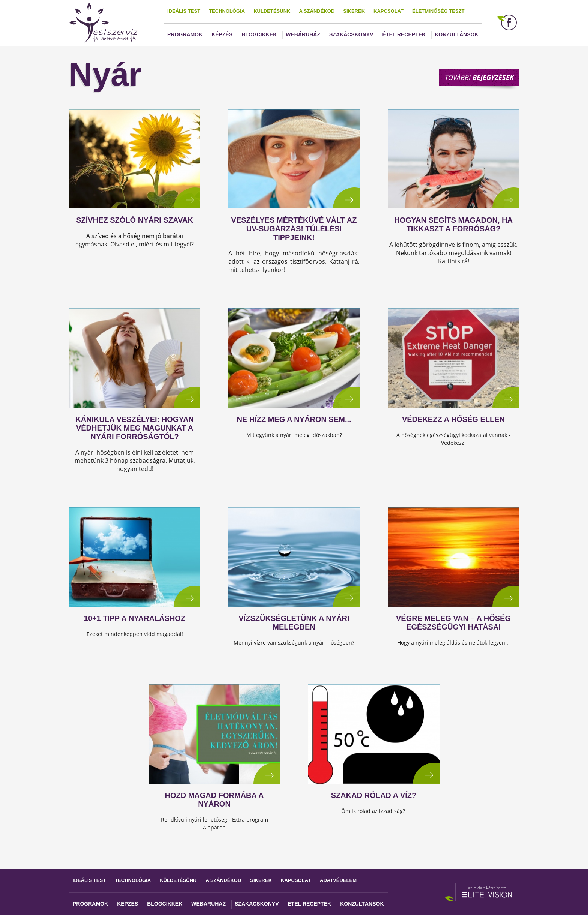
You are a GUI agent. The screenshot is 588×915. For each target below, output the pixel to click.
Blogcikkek (259, 34)
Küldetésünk (272, 11)
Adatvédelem (338, 880)
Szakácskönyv (351, 34)
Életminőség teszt (438, 11)
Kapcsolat (388, 11)
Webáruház (303, 34)
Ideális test (184, 11)
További (479, 77)
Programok (185, 34)
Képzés (222, 34)
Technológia (227, 11)
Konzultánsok (456, 34)
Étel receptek (404, 34)
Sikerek (354, 11)
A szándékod (317, 11)
